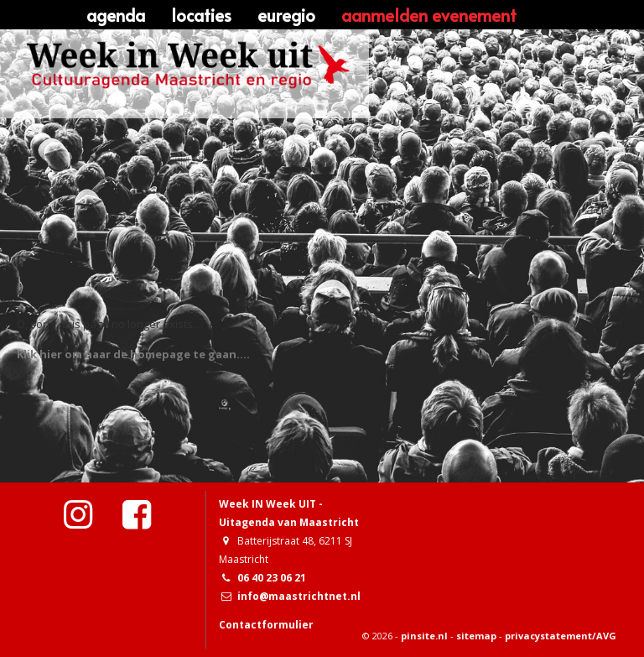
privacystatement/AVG (561, 636)
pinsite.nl (424, 636)
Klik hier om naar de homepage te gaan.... (133, 354)
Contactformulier (266, 625)
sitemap (476, 636)
